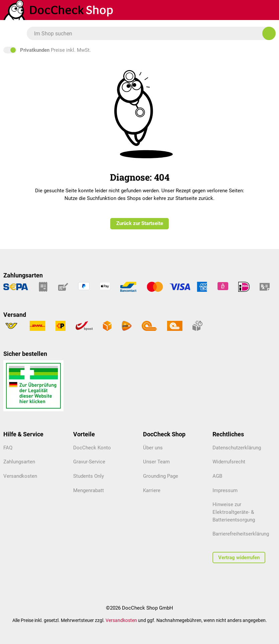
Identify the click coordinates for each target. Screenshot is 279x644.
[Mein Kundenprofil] (265, 10)
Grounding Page (161, 476)
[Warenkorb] (245, 10)
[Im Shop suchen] (269, 33)
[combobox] (148, 33)
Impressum (225, 490)
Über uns (153, 448)
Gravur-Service (89, 462)
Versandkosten (20, 476)
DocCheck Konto (92, 448)
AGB (217, 476)
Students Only (89, 476)
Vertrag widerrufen (239, 558)
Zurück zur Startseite (140, 223)
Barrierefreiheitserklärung (241, 534)
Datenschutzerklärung (237, 448)
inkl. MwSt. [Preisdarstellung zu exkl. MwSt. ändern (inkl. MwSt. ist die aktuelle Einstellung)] (139, 50)
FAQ (8, 448)
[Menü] (7, 34)
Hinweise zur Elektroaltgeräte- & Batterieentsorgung (234, 512)
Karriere (152, 490)
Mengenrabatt (89, 490)
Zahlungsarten (19, 462)
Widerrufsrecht (229, 462)
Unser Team (156, 462)
